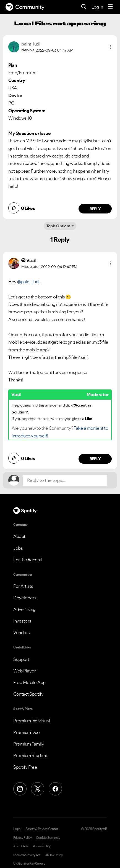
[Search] (84, 7)
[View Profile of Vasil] (31, 260)
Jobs (18, 548)
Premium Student (30, 755)
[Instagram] (20, 789)
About (19, 536)
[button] (110, 47)
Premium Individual (32, 721)
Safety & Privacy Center (42, 829)
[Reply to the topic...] (65, 480)
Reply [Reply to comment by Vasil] (95, 459)
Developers (25, 598)
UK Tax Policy (54, 855)
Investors (22, 621)
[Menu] (110, 7)
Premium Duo (27, 732)
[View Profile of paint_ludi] (31, 44)
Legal (17, 829)
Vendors (22, 632)
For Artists (23, 586)
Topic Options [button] (58, 226)
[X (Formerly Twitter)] (38, 789)
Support (21, 659)
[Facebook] (55, 789)
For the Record (27, 560)
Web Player (24, 671)
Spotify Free (25, 767)
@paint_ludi (28, 282)
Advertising (24, 609)
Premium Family (29, 744)
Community (25, 7)
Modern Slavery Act (27, 855)
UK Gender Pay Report (29, 864)
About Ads (21, 846)
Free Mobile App (29, 682)
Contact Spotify (28, 694)
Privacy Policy (22, 838)
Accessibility (42, 846)
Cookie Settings (48, 838)
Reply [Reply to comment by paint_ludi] (95, 209)
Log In (97, 7)
